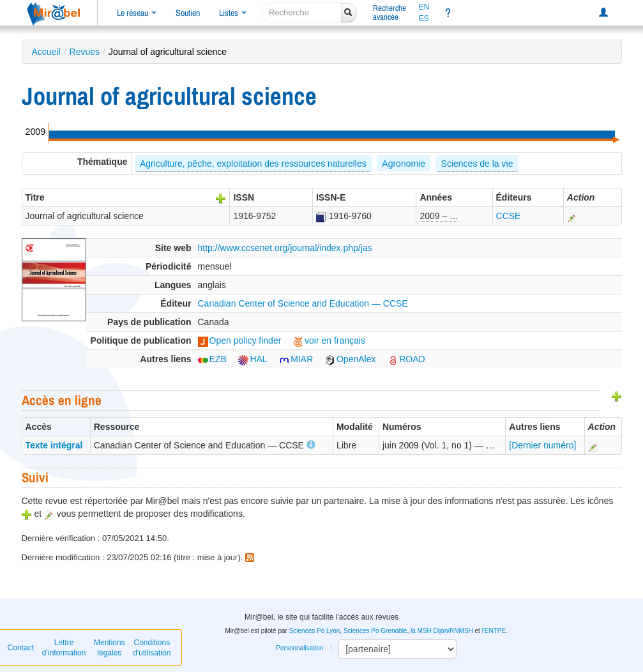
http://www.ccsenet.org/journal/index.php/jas (285, 248)
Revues (85, 52)
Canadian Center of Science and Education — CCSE (303, 303)
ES (424, 19)
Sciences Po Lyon (315, 631)
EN (424, 7)
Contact (21, 648)
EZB (212, 359)
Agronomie (404, 164)
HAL (253, 359)
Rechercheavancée (390, 12)
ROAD (406, 359)
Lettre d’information (64, 648)
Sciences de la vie (477, 164)
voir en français (329, 340)
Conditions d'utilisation (152, 648)
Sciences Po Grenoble (375, 631)
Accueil (46, 52)
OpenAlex (350, 359)
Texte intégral (54, 445)
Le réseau (137, 13)
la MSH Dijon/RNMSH (442, 631)
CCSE (509, 216)
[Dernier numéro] (542, 445)
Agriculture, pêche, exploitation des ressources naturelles (253, 164)
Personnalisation (299, 648)
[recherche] (302, 12)
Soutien (188, 13)
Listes (233, 13)
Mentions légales (110, 648)
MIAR (296, 359)
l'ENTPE (494, 631)
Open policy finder (240, 340)
